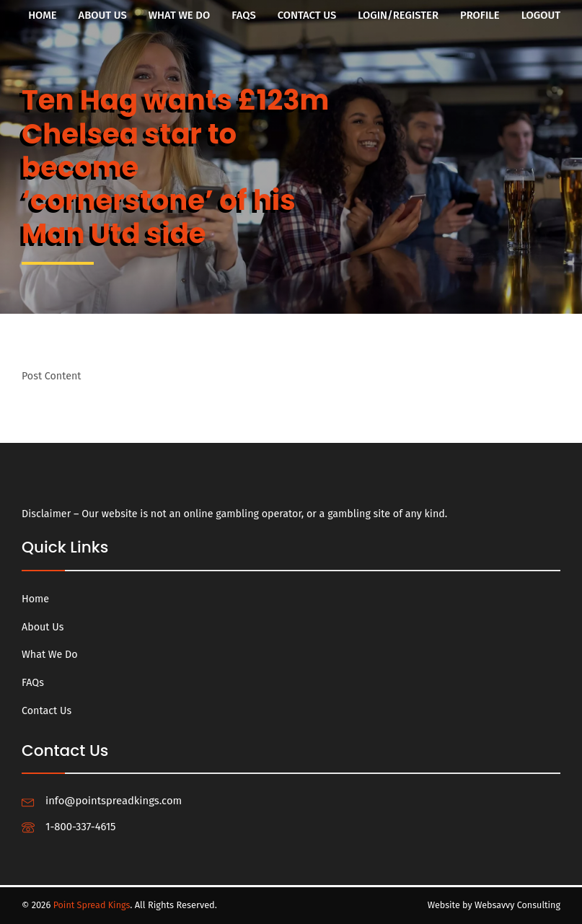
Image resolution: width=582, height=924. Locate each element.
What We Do (180, 15)
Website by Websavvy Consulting (493, 905)
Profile (480, 15)
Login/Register (398, 15)
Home (42, 15)
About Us (103, 15)
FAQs (244, 15)
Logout (541, 15)
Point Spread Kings (93, 905)
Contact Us (307, 15)
